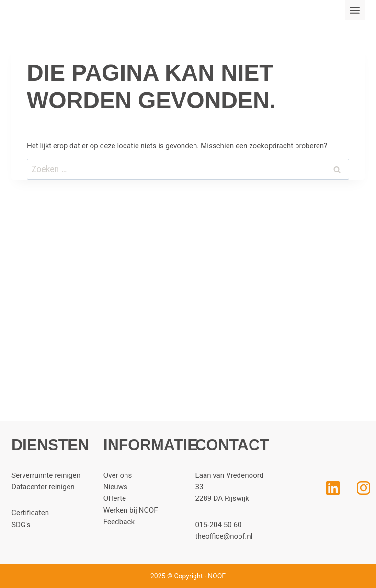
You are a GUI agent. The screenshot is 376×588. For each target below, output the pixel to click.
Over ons (118, 475)
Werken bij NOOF (131, 510)
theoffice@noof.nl (224, 536)
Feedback (119, 522)
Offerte (115, 498)
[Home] (326, 452)
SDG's (21, 525)
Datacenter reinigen (43, 487)
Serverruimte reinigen (46, 475)
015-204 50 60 (219, 525)
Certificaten (30, 513)
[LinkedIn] (314, 488)
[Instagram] (364, 488)
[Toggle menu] (355, 10)
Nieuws (115, 487)
